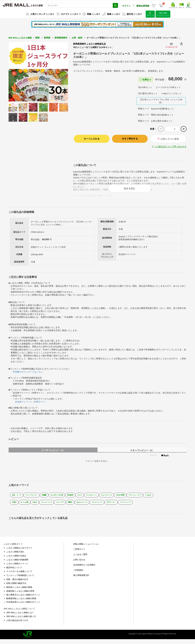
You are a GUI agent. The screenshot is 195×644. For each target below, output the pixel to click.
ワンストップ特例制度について (20, 580)
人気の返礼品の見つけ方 (17, 625)
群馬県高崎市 (61, 37)
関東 (37, 37)
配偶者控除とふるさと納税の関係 (21, 603)
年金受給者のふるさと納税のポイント (23, 607)
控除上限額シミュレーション (86, 549)
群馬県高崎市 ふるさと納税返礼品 (89, 43)
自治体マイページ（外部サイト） (31, 404)
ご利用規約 (78, 575)
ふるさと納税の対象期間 (17, 564)
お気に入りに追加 (168, 138)
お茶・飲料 (77, 37)
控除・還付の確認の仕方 (17, 584)
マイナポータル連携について (19, 576)
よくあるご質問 (80, 559)
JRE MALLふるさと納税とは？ (20, 617)
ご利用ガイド (79, 554)
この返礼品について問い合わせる (170, 146)
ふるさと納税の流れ (15, 557)
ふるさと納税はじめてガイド (19, 553)
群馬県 (47, 37)
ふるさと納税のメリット (17, 568)
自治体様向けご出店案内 (84, 569)
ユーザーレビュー (53, 453)
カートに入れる (92, 138)
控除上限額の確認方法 (16, 588)
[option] (38, 71)
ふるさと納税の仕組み (16, 560)
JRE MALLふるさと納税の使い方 (21, 621)
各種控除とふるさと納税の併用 (20, 596)
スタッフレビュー (142, 453)
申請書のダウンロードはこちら (28, 374)
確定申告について (14, 572)
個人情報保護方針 (81, 580)
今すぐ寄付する (130, 138)
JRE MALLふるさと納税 (20, 37)
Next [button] (60, 71)
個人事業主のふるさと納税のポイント (23, 599)
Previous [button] (16, 71)
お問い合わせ (79, 564)
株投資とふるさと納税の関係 (19, 592)
